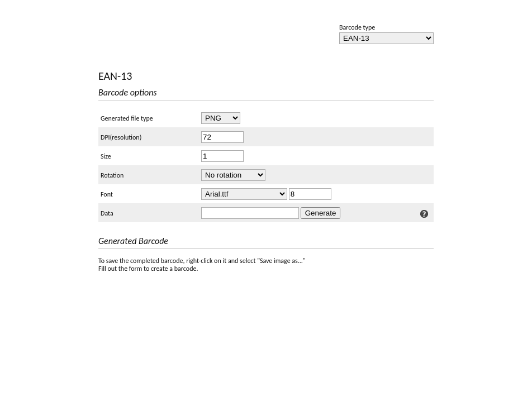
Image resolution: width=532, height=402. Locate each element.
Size (106, 156)
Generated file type (127, 118)
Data (107, 213)
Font (107, 194)
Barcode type (357, 27)
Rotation (112, 175)
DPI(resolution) (121, 137)
